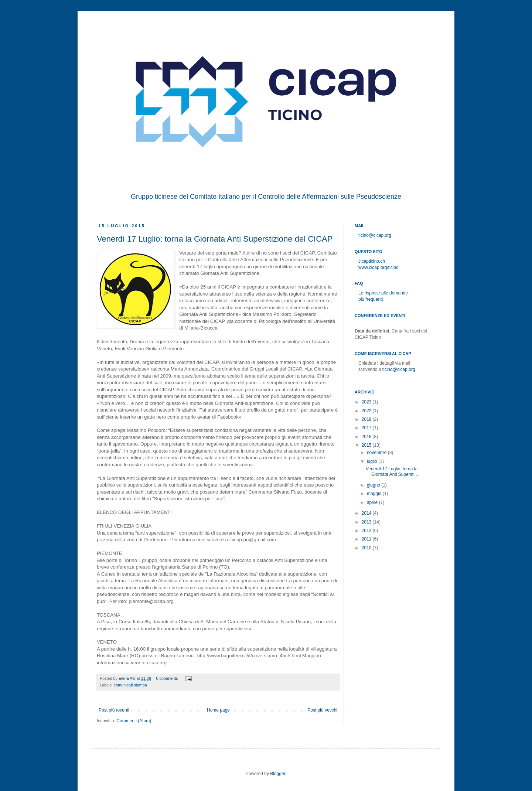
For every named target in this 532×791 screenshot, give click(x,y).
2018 (367, 419)
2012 (367, 531)
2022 (367, 411)
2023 (367, 402)
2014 (367, 513)
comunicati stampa (130, 685)
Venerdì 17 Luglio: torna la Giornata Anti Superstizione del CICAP (215, 239)
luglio (373, 461)
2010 (367, 548)
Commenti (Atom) (134, 721)
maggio (375, 494)
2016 (367, 437)
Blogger (278, 774)
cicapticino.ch (372, 261)
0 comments (167, 678)
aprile (373, 502)
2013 (367, 522)
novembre (377, 453)
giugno (374, 485)
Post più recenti (114, 710)
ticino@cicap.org (375, 235)
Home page (218, 710)
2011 (367, 539)
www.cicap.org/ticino (378, 267)
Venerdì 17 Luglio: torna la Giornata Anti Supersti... (392, 471)
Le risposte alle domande (383, 293)
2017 (367, 428)
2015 (367, 445)
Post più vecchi (322, 710)
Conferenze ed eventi (380, 316)
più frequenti (371, 299)
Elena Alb (128, 678)
